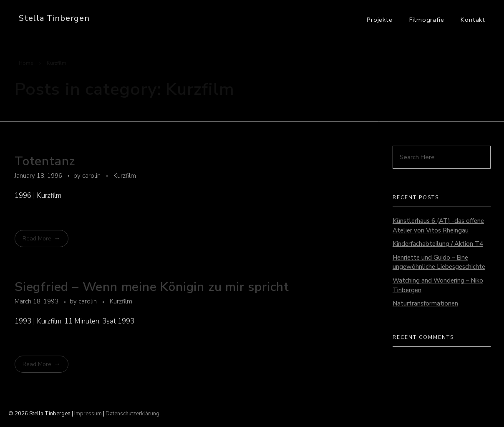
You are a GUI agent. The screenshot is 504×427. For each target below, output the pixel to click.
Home (26, 63)
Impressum (88, 414)
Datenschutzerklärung (132, 414)
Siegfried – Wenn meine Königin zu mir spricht (152, 287)
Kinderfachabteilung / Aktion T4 (438, 244)
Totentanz (45, 161)
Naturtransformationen (425, 303)
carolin (92, 176)
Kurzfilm (125, 176)
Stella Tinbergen (54, 18)
